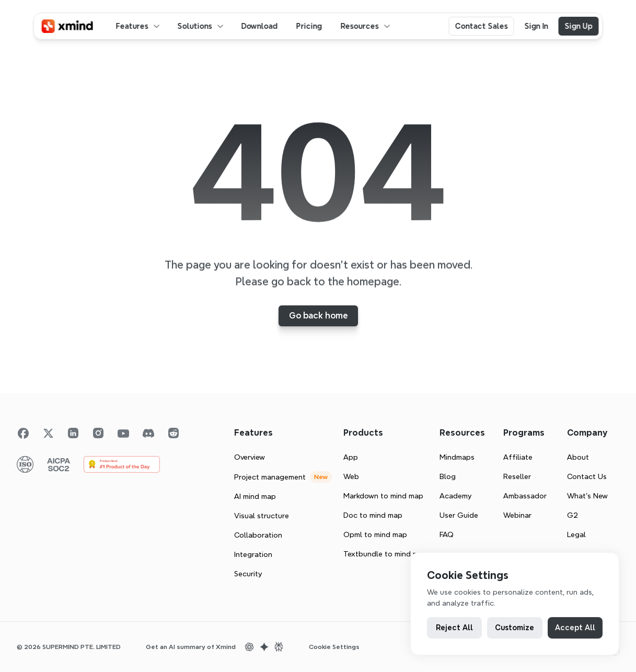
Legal (576, 534)
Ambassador (525, 496)
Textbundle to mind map (385, 554)
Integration (253, 554)
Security (248, 574)
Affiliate (518, 457)
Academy (455, 496)
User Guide (459, 515)
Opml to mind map (375, 534)
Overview (250, 457)
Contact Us (587, 476)
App (351, 457)
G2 (573, 515)
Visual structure (262, 516)
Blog (448, 476)
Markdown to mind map (383, 496)
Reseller (517, 476)
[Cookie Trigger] (334, 647)
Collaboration (258, 535)
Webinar (517, 515)
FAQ (447, 534)
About (578, 457)
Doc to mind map (373, 515)
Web (351, 476)
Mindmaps (457, 457)
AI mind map (255, 496)
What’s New (587, 496)
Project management (270, 477)
